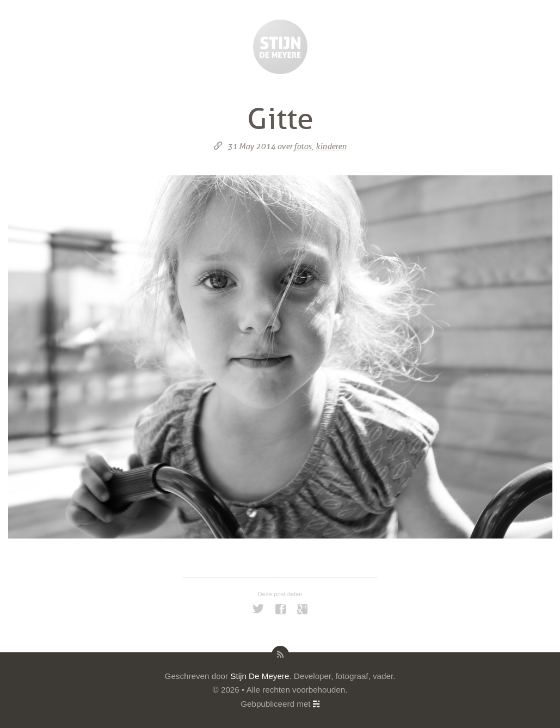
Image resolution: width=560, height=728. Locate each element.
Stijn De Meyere (260, 676)
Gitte (280, 119)
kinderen (331, 146)
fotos (303, 146)
